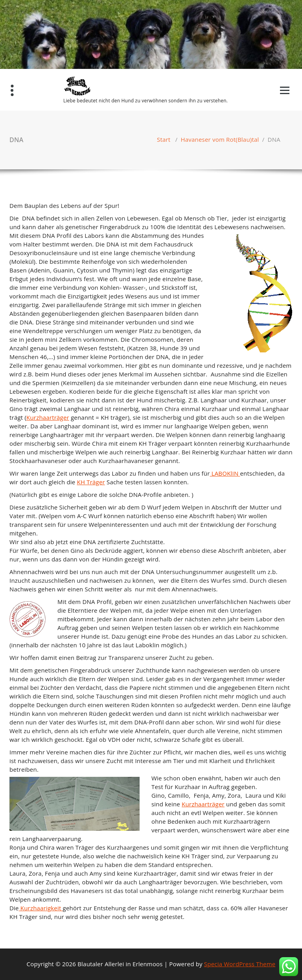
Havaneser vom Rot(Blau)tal (220, 139)
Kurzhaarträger (48, 417)
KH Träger (91, 482)
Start (164, 139)
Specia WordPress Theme (240, 964)
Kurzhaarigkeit (41, 908)
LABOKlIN (225, 473)
